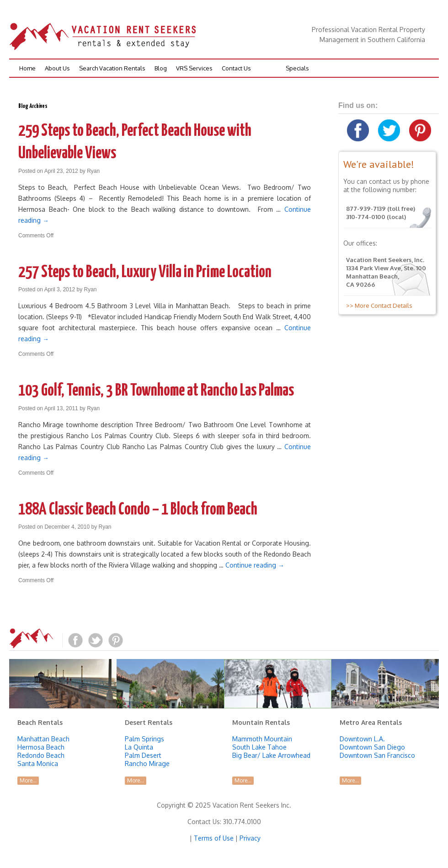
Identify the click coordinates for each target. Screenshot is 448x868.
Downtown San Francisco (377, 755)
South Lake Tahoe (259, 747)
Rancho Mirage (147, 764)
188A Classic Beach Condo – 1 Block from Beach (138, 510)
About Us (57, 68)
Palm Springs (144, 739)
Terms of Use (214, 838)
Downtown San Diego (372, 747)
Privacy (250, 838)
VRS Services (194, 68)
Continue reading (255, 565)
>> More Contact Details (378, 305)
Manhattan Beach (43, 739)
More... (28, 780)
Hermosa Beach (41, 747)
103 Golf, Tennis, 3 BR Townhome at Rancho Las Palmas (156, 391)
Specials (297, 68)
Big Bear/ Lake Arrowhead (271, 755)
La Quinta (139, 747)
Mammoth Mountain (262, 739)
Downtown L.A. (362, 739)
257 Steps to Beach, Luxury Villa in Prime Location (145, 273)
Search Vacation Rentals (112, 68)
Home (27, 68)
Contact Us (236, 68)
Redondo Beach (41, 755)
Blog (161, 68)
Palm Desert (143, 755)
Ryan (93, 171)
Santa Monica (38, 764)
